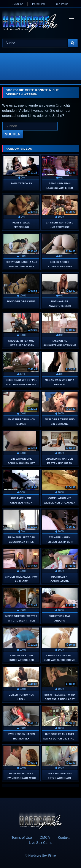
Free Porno (61, 4)
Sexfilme (18, 4)
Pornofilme (39, 4)
